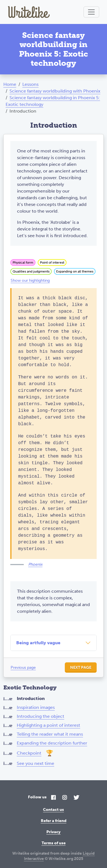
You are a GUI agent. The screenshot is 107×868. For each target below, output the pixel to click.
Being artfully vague (38, 643)
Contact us (53, 810)
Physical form (23, 262)
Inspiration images (36, 707)
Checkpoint (29, 753)
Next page (81, 668)
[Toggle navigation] (91, 12)
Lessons (30, 84)
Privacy (53, 832)
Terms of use (54, 843)
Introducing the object (41, 716)
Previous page (23, 668)
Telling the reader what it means (50, 734)
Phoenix (35, 564)
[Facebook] (53, 798)
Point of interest (52, 262)
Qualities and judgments (31, 271)
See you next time (35, 763)
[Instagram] (65, 798)
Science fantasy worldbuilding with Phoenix (55, 91)
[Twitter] (76, 798)
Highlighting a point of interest (48, 725)
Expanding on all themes (75, 271)
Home (10, 84)
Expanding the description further (52, 743)
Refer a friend (54, 821)
